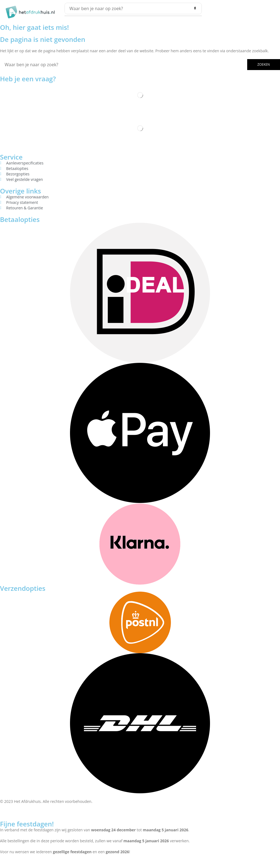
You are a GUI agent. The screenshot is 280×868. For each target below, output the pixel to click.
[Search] (195, 8)
